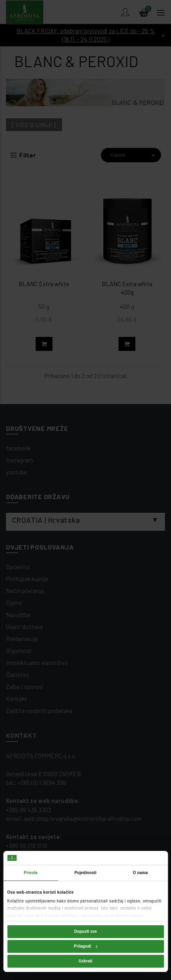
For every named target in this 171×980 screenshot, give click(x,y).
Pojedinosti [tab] (85, 873)
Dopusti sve (85, 931)
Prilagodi (86, 946)
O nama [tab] (140, 873)
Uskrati (86, 961)
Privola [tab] (30, 873)
